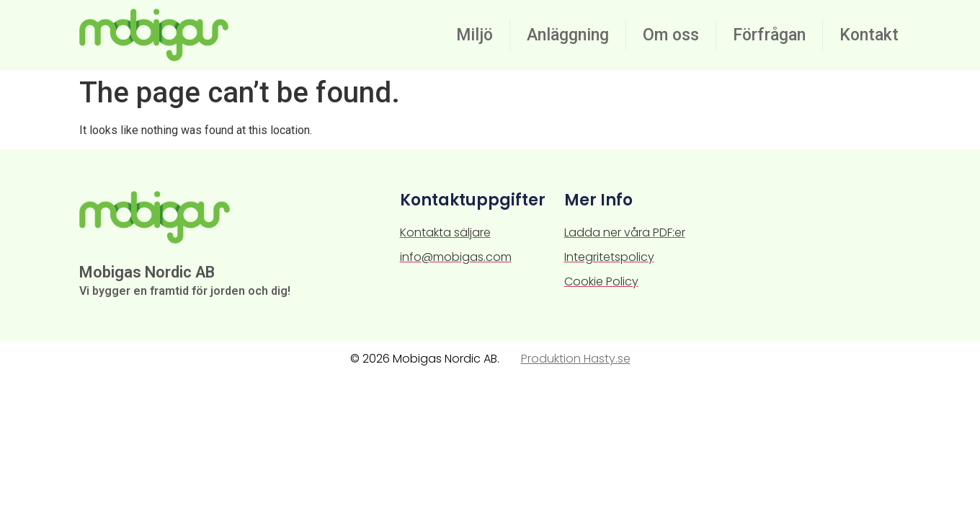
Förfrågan (769, 35)
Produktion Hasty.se (576, 359)
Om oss (671, 35)
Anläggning (568, 35)
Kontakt (869, 35)
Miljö (475, 35)
